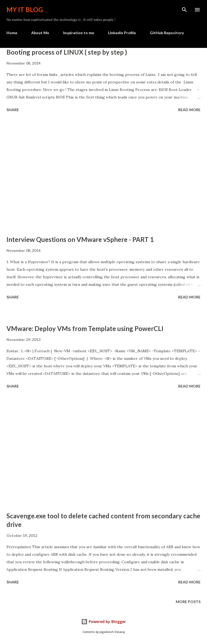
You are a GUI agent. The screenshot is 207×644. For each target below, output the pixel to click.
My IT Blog (25, 10)
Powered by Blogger (103, 622)
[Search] (184, 10)
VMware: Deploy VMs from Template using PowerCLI (85, 328)
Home (12, 33)
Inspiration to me (79, 33)
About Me (40, 33)
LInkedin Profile (122, 33)
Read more (189, 110)
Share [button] (13, 110)
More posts (188, 602)
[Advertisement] (103, 175)
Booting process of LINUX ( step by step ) (67, 52)
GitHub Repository (167, 33)
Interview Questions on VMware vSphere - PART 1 (80, 239)
